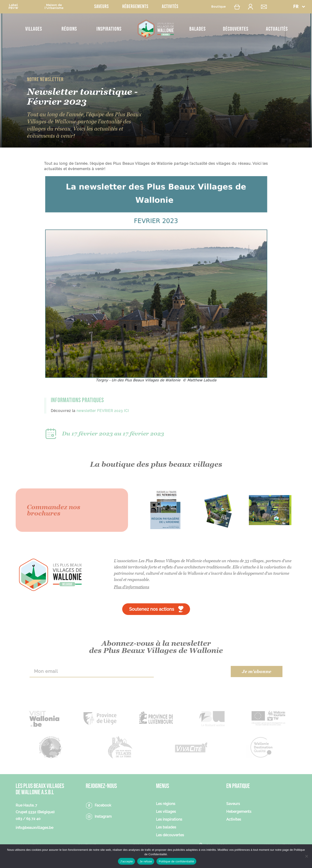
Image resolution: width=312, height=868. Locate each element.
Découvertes (236, 29)
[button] (299, 7)
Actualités (277, 29)
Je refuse (146, 861)
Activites (234, 820)
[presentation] (192, 672)
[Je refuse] (306, 856)
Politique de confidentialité (176, 861)
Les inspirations (169, 820)
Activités (170, 7)
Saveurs (102, 7)
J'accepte (127, 861)
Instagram (103, 816)
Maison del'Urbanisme (54, 6)
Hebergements (239, 812)
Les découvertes (170, 835)
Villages (34, 29)
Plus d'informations (132, 587)
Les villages (166, 812)
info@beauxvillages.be (34, 828)
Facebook (103, 805)
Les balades (166, 827)
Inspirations (109, 29)
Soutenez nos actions (152, 609)
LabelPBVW (13, 6)
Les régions (166, 804)
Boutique (219, 7)
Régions (69, 29)
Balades (198, 29)
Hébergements (135, 7)
